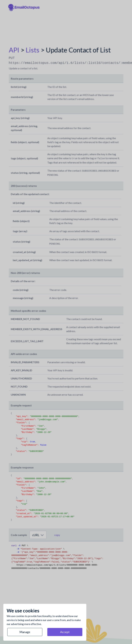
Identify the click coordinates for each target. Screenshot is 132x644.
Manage (25, 632)
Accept (65, 632)
